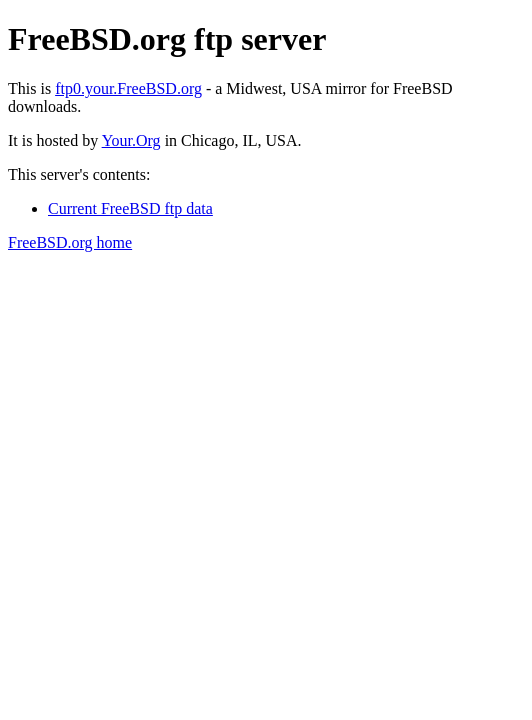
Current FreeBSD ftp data (130, 208)
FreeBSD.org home (70, 242)
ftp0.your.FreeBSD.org (128, 88)
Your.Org (131, 140)
